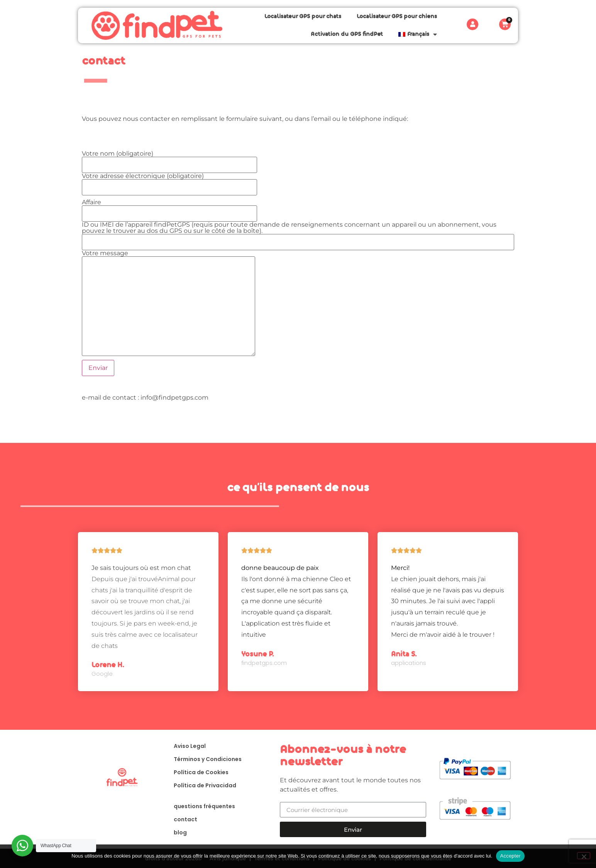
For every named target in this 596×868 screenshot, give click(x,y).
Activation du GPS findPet (347, 34)
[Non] (584, 856)
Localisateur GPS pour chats (303, 17)
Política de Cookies (201, 772)
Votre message (168, 257)
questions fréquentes (204, 806)
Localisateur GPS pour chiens (397, 17)
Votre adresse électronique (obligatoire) (169, 182)
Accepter (510, 856)
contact (185, 819)
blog (180, 832)
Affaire (169, 208)
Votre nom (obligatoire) (169, 159)
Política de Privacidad (205, 785)
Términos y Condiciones (208, 759)
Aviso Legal (190, 746)
